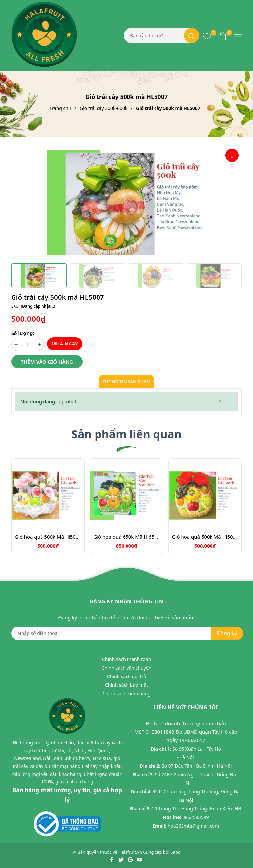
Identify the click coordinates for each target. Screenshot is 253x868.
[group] (126, 203)
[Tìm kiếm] (192, 36)
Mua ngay (65, 344)
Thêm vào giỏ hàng (47, 362)
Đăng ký (227, 633)
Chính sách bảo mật (126, 685)
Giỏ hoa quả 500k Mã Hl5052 (205, 537)
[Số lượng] (28, 345)
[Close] (220, 401)
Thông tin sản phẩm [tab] (127, 382)
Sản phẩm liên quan (126, 434)
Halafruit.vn (130, 852)
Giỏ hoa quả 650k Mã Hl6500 (126, 537)
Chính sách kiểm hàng (126, 693)
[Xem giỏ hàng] (222, 36)
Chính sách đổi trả (126, 676)
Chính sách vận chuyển (127, 668)
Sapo (176, 852)
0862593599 (195, 817)
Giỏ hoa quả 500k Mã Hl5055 (48, 537)
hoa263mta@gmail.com (193, 826)
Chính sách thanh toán (126, 659)
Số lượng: (23, 333)
